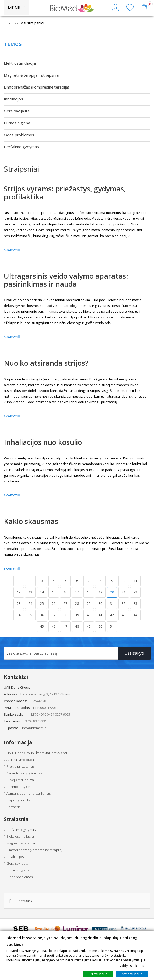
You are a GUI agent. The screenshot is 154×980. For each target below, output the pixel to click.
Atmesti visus (132, 974)
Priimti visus (98, 974)
